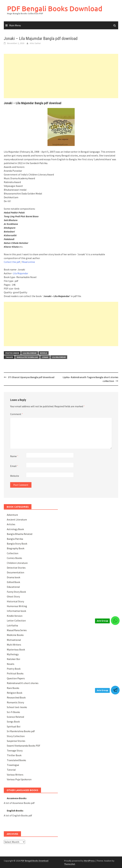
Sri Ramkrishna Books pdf (21, 731)
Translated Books (16, 760)
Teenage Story (15, 751)
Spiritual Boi (14, 726)
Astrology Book (15, 529)
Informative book (16, 611)
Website (15, 476)
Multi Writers (14, 645)
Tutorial (11, 770)
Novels (44, 353)
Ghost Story (13, 596)
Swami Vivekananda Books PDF (24, 746)
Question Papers (16, 678)
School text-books (17, 707)
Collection (13, 553)
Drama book (14, 577)
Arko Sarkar (35, 43)
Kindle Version (15, 616)
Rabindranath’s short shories (23, 683)
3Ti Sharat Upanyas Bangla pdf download (31, 377)
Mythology (13, 654)
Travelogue (13, 765)
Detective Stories (16, 568)
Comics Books (14, 558)
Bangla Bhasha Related (20, 534)
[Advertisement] (61, 76)
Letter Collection (16, 621)
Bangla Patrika (15, 539)
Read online (29, 262)
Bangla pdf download (27, 357)
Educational (13, 587)
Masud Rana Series (17, 630)
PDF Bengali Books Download (55, 8)
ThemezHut (70, 864)
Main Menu (15, 25)
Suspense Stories (16, 741)
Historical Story (15, 601)
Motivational (14, 640)
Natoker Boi (13, 659)
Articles (11, 524)
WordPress (89, 861)
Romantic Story (15, 702)
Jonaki (45, 357)
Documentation (15, 572)
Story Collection (16, 736)
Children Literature (17, 563)
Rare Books (13, 688)
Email (14, 466)
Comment (17, 414)
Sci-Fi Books (13, 712)
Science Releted (15, 717)
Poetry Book (14, 669)
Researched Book (16, 697)
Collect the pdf (12, 262)
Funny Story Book (16, 592)
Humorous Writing (17, 606)
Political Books (15, 673)
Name (14, 456)
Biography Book (16, 548)
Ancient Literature (17, 520)
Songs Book (13, 722)
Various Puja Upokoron (19, 779)
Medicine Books (15, 635)
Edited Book (13, 582)
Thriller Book (14, 755)
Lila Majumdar (20, 273)
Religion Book (15, 693)
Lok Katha (12, 625)
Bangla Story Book (17, 544)
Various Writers (15, 775)
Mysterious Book (16, 649)
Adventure (12, 515)
